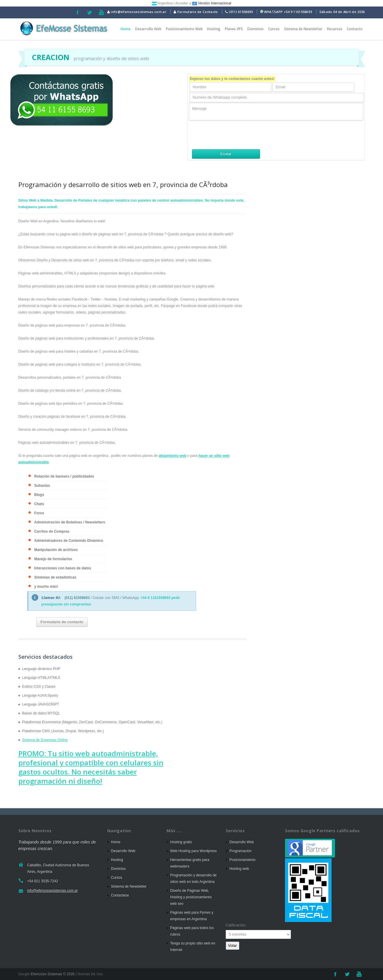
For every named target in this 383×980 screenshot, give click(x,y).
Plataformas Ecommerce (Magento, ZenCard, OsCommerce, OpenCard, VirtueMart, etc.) (92, 722)
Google (24, 974)
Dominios (255, 29)
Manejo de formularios (53, 559)
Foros (39, 513)
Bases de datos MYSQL (41, 713)
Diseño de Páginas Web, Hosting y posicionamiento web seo (191, 897)
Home (126, 29)
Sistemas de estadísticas (55, 577)
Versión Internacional (212, 3)
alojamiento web (173, 456)
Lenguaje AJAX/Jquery (40, 695)
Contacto (355, 29)
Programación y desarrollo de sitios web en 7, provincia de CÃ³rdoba (123, 184)
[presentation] (234, 135)
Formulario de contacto (62, 622)
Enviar (226, 154)
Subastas (42, 486)
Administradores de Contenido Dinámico (69, 541)
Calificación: (236, 925)
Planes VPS (234, 29)
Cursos (274, 29)
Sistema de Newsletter (303, 29)
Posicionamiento (243, 860)
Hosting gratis (181, 842)
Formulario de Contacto (196, 12)
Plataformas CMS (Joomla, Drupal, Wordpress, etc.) (63, 731)
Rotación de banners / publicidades (64, 476)
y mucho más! (46, 587)
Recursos (335, 29)
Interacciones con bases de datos (63, 568)
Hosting (214, 29)
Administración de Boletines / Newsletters (70, 522)
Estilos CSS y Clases (39, 687)
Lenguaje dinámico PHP (41, 669)
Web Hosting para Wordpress (194, 851)
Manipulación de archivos (56, 550)
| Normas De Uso (89, 974)
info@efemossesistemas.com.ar (137, 12)
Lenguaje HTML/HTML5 (41, 678)
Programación (241, 851)
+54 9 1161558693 (298, 12)
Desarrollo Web (148, 29)
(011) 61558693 (241, 12)
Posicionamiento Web (184, 29)
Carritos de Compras (52, 531)
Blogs (39, 495)
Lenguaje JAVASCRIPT (41, 704)
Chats (39, 504)
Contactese (120, 895)
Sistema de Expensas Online (45, 740)
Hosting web (239, 869)
